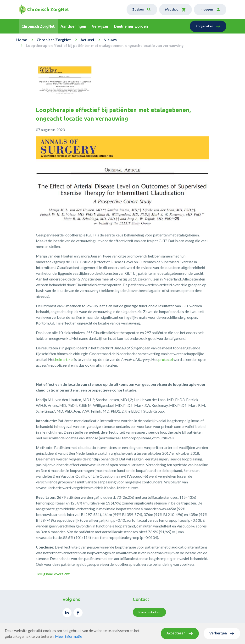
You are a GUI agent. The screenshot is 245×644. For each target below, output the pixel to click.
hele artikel (64, 359)
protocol (166, 359)
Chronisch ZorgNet (54, 40)
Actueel (87, 40)
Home (22, 40)
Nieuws (110, 40)
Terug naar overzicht (53, 574)
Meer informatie (69, 636)
